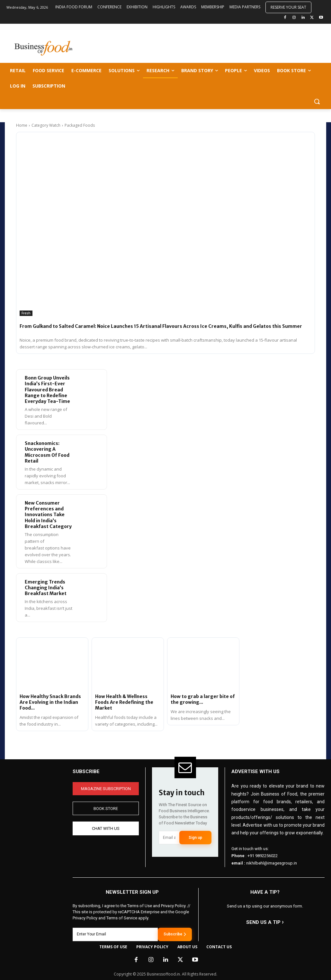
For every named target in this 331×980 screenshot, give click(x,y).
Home (22, 125)
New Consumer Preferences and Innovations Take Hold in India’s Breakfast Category (48, 515)
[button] (317, 101)
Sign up (195, 838)
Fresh (26, 313)
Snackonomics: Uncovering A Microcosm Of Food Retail (47, 452)
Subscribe (175, 934)
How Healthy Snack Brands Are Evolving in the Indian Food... (50, 702)
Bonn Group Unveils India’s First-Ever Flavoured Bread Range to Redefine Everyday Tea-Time (47, 390)
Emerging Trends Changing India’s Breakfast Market (46, 588)
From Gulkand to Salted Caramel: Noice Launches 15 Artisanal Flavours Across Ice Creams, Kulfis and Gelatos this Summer (161, 326)
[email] (169, 838)
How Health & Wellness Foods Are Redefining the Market (124, 702)
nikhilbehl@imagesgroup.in (272, 863)
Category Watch (46, 125)
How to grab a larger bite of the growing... (203, 699)
